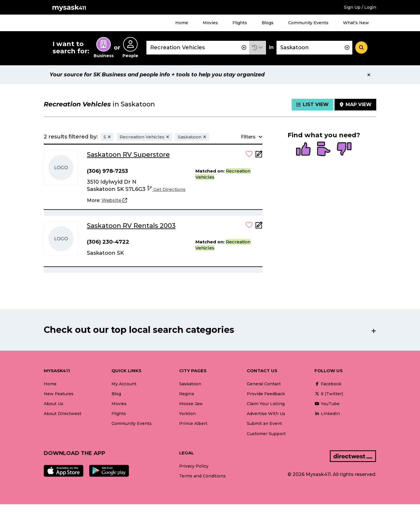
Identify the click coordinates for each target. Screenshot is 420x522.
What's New (356, 23)
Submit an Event (264, 423)
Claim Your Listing (266, 404)
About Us (54, 404)
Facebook (328, 384)
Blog (116, 394)
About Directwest (63, 414)
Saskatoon (190, 384)
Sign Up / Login (360, 7)
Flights (240, 23)
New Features (59, 394)
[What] (198, 48)
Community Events (308, 23)
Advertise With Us (266, 414)
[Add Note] (259, 156)
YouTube (327, 404)
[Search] (361, 48)
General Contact (264, 384)
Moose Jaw (191, 404)
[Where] (314, 48)
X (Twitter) (329, 394)
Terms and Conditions (202, 476)
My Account (124, 384)
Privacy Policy (194, 466)
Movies (210, 23)
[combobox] (198, 48)
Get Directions (166, 189)
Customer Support (266, 434)
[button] (258, 48)
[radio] (303, 150)
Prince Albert (193, 423)
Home (182, 23)
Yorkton (187, 414)
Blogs (268, 23)
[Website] (114, 201)
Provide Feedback (266, 394)
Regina (187, 394)
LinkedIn (327, 414)
